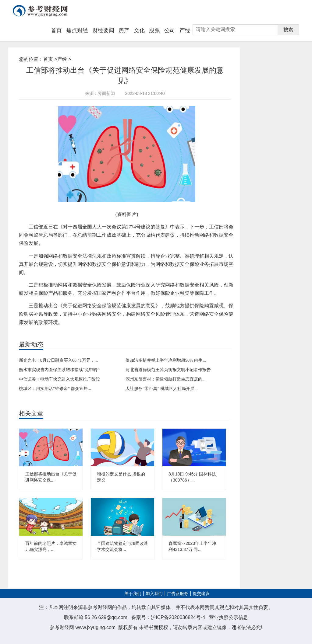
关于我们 (133, 594)
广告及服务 (178, 594)
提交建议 (201, 594)
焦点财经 (77, 30)
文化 (139, 30)
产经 (185, 30)
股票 (154, 30)
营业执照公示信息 (229, 617)
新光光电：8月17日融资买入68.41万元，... (58, 360)
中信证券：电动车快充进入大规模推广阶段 (59, 379)
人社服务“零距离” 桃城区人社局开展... (161, 389)
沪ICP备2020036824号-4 (178, 617)
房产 (124, 30)
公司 (170, 30)
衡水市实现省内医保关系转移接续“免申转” (59, 370)
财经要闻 (103, 30)
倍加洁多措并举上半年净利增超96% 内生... (166, 360)
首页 (56, 30)
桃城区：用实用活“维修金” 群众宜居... (55, 389)
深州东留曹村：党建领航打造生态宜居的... (166, 379)
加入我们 (154, 594)
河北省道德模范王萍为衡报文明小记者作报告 (168, 370)
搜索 (288, 30)
